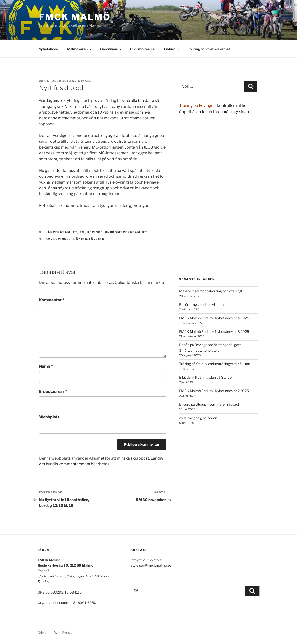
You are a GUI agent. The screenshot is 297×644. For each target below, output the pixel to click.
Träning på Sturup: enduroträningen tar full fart (215, 364)
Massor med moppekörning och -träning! (211, 291)
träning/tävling (88, 239)
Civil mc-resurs (142, 49)
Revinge (95, 232)
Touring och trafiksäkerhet (211, 49)
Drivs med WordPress (55, 632)
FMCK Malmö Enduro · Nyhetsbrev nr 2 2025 (214, 391)
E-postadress (53, 391)
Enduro (172, 49)
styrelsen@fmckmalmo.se (151, 565)
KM (82, 232)
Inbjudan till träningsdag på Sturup (205, 377)
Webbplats (49, 417)
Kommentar (52, 300)
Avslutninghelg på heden (198, 418)
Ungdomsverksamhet (126, 232)
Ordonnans (111, 49)
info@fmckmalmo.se (147, 560)
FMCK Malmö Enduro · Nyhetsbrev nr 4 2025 (214, 318)
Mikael (85, 81)
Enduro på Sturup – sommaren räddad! (209, 404)
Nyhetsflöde (48, 49)
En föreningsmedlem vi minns (202, 305)
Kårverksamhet (61, 232)
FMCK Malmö (75, 17)
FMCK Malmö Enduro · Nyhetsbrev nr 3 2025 (214, 331)
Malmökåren (80, 49)
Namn (46, 366)
